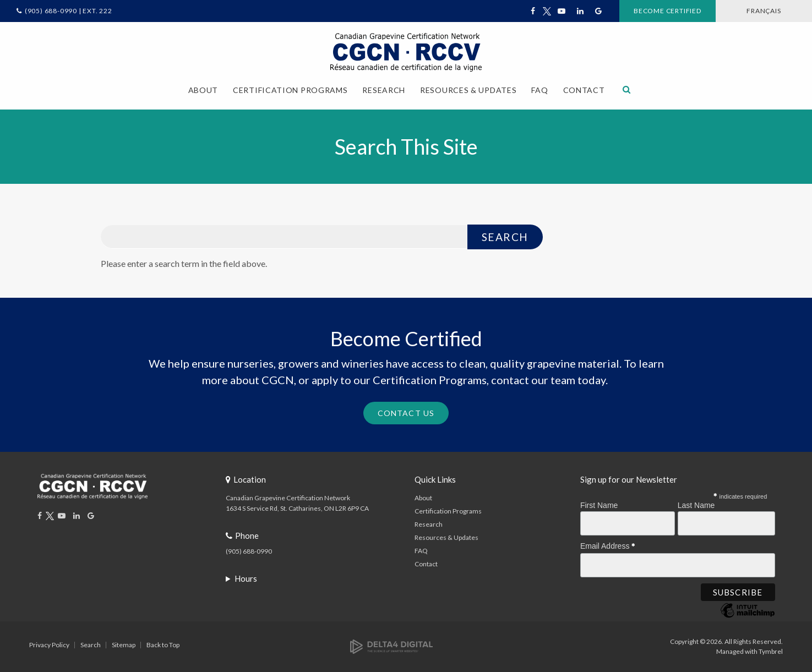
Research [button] (384, 90)
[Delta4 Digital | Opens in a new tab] (391, 646)
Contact (584, 90)
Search (91, 645)
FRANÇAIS (764, 11)
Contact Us (406, 413)
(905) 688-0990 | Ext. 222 (69, 11)
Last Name (696, 505)
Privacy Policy (49, 645)
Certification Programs (448, 511)
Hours (246, 578)
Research (429, 524)
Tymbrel (771, 651)
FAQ (539, 90)
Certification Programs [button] (290, 90)
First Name (599, 505)
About (423, 498)
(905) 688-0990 (249, 551)
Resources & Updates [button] (468, 90)
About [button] (203, 90)
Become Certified (667, 11)
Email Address (608, 544)
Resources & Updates (446, 537)
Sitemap (124, 645)
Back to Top (163, 645)
